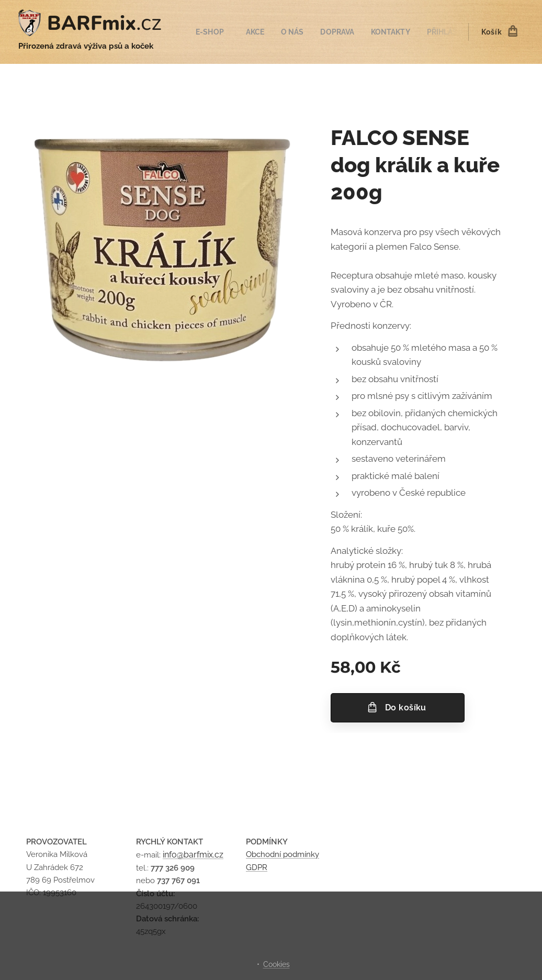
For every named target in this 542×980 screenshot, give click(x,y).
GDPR (257, 867)
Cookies (276, 964)
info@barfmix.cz (193, 855)
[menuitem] (216, 32)
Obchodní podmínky (283, 855)
